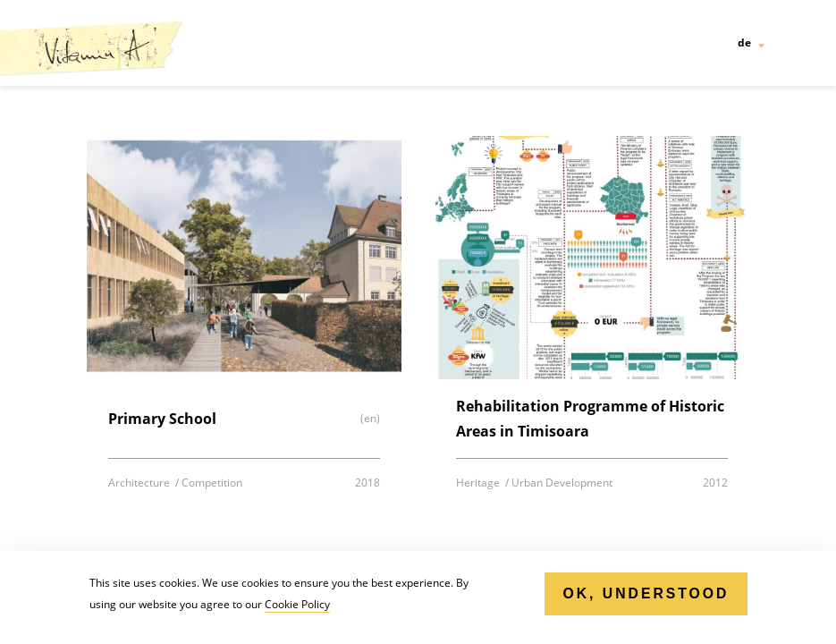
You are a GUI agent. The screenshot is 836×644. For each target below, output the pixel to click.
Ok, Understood (646, 593)
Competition (212, 483)
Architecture (140, 483)
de (744, 42)
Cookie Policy (297, 604)
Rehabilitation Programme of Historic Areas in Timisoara (590, 419)
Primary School (162, 419)
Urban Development (562, 483)
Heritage (479, 483)
